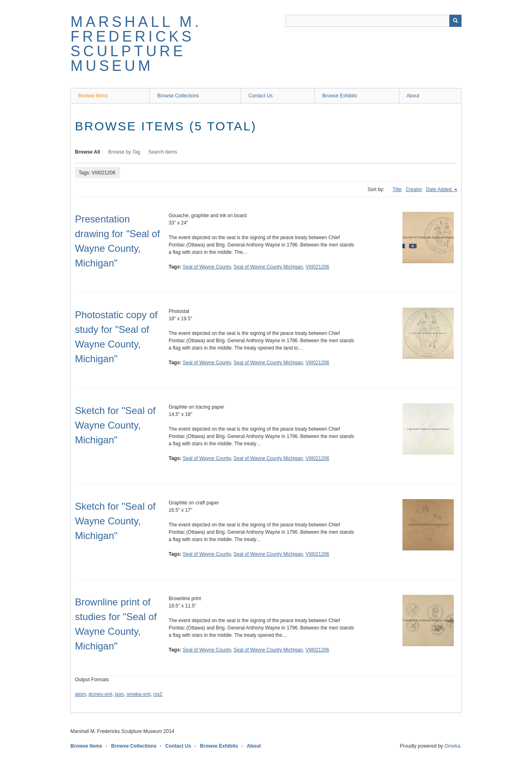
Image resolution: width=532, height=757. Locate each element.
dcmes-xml (100, 694)
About (413, 96)
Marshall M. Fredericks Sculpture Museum (136, 44)
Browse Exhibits (340, 96)
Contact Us (261, 96)
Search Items (163, 152)
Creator (414, 189)
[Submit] (455, 21)
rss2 (158, 694)
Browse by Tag (124, 152)
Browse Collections (178, 96)
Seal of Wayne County (207, 267)
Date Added (440, 189)
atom (80, 694)
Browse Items (93, 96)
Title (397, 189)
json (119, 694)
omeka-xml (139, 694)
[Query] (374, 21)
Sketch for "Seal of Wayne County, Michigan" (115, 425)
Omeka (452, 746)
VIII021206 (317, 267)
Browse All (88, 152)
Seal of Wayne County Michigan (268, 267)
